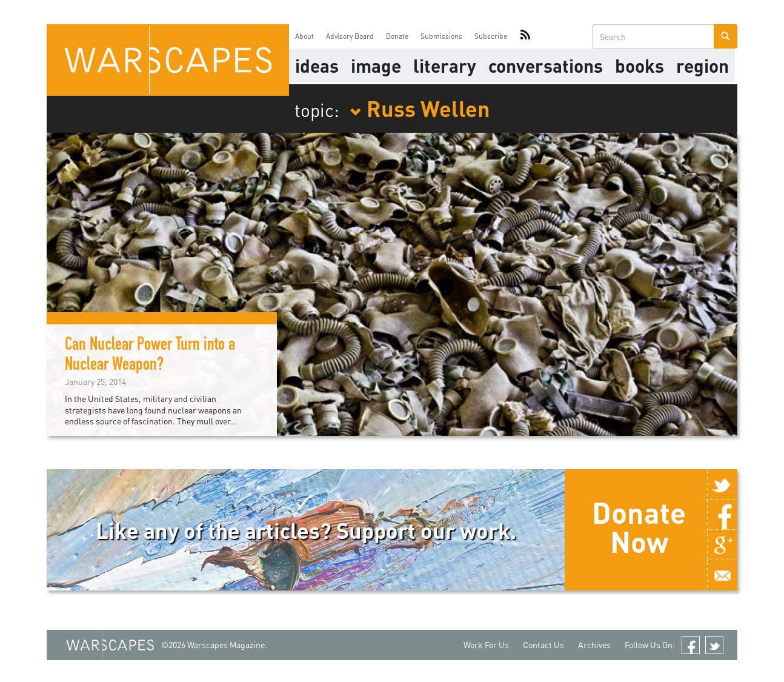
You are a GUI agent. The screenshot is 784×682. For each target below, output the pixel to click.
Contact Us (543, 645)
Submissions (441, 36)
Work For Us (486, 645)
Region (703, 65)
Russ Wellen (420, 108)
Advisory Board (350, 36)
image (376, 65)
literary (445, 65)
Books (639, 65)
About (304, 36)
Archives (594, 645)
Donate (397, 36)
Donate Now (639, 527)
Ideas (317, 65)
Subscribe (491, 36)
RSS (525, 36)
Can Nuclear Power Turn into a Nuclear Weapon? (150, 356)
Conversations (546, 65)
